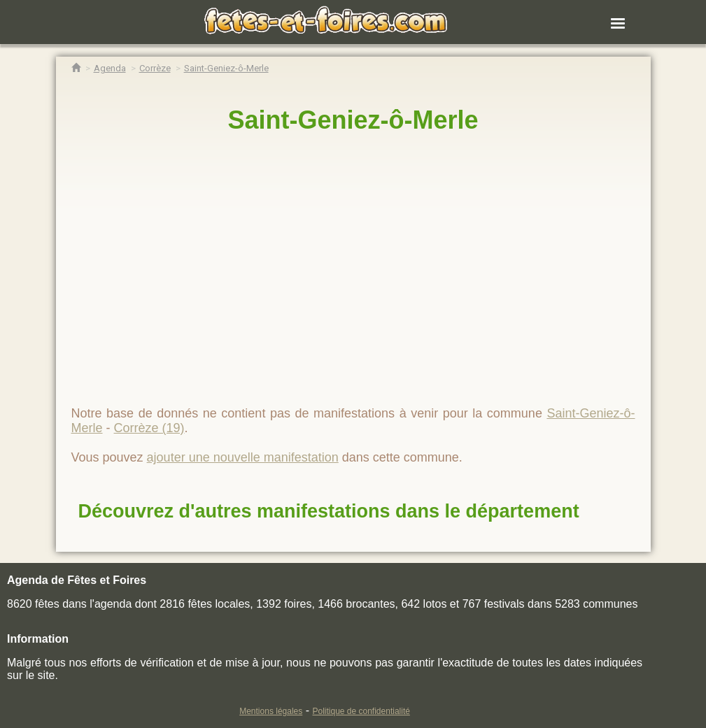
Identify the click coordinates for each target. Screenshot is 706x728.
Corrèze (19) (149, 428)
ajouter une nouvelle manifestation (243, 457)
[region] (353, 264)
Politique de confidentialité (361, 711)
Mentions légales (271, 711)
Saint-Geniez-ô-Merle (353, 120)
